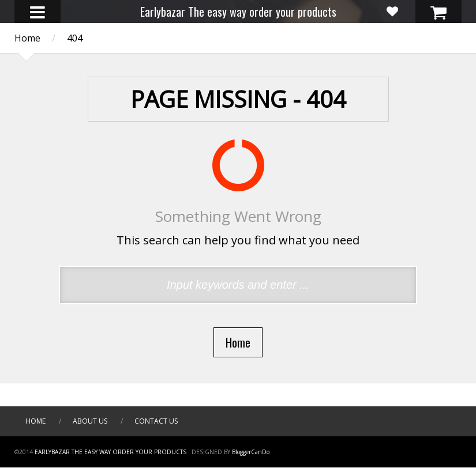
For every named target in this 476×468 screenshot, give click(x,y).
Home (35, 421)
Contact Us (156, 421)
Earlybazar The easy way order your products (238, 12)
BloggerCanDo (251, 452)
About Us (90, 421)
